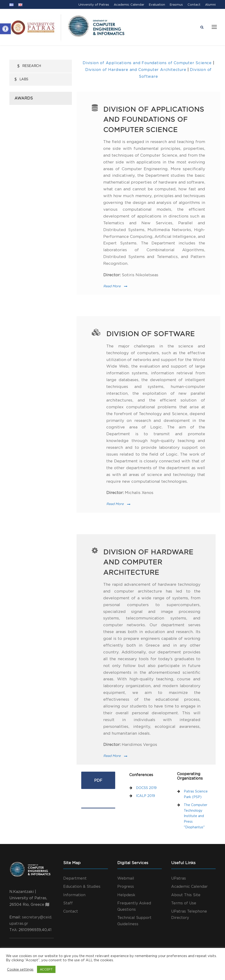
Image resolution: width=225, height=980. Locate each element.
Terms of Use (184, 903)
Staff (68, 903)
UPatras (179, 878)
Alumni (210, 4)
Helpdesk (126, 895)
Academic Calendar (129, 4)
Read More (115, 286)
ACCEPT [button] (46, 969)
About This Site (186, 895)
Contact (194, 4)
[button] (5, 29)
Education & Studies (82, 886)
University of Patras (94, 4)
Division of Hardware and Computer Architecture (136, 70)
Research (32, 66)
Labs (24, 79)
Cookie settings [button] (20, 969)
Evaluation (157, 4)
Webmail (126, 878)
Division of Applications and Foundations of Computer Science (148, 63)
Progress (126, 886)
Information (74, 895)
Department (75, 878)
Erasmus (176, 4)
